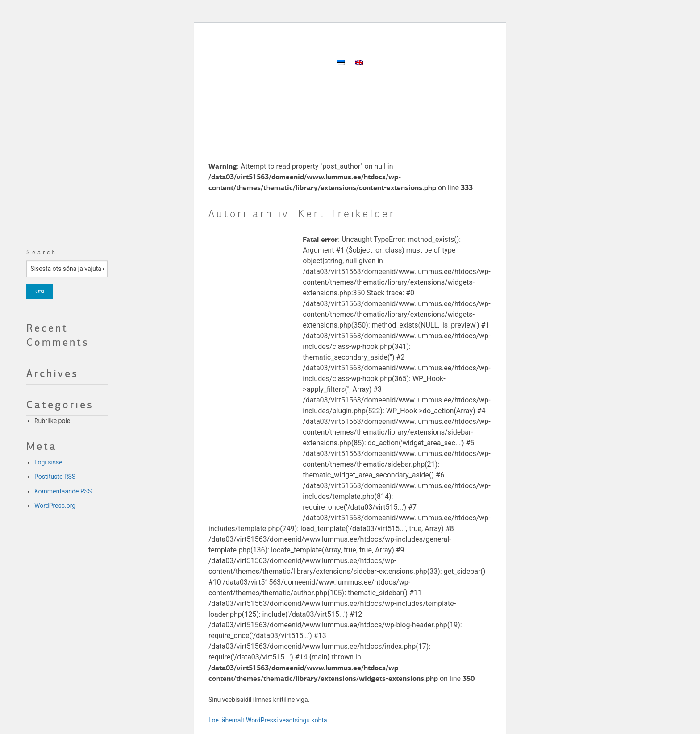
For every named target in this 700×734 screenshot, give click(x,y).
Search (42, 252)
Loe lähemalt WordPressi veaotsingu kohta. (269, 720)
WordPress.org (55, 506)
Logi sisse (48, 462)
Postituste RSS (55, 477)
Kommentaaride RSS (63, 491)
